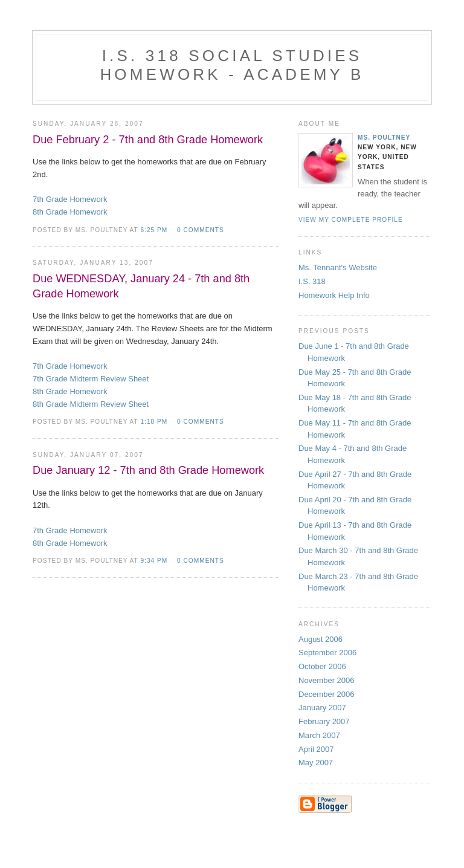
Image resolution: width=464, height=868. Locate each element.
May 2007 (316, 763)
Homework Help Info (334, 295)
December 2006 (327, 694)
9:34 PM (154, 561)
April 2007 (316, 749)
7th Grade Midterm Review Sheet (91, 379)
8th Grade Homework (70, 212)
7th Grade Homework (70, 199)
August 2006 (321, 639)
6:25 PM (154, 230)
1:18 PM (154, 422)
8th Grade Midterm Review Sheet (91, 404)
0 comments (201, 230)
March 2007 (319, 735)
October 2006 (322, 666)
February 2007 (324, 721)
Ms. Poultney (384, 138)
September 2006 (327, 653)
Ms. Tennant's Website (338, 267)
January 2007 (322, 708)
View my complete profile (351, 220)
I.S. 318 (312, 281)
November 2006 (327, 680)
